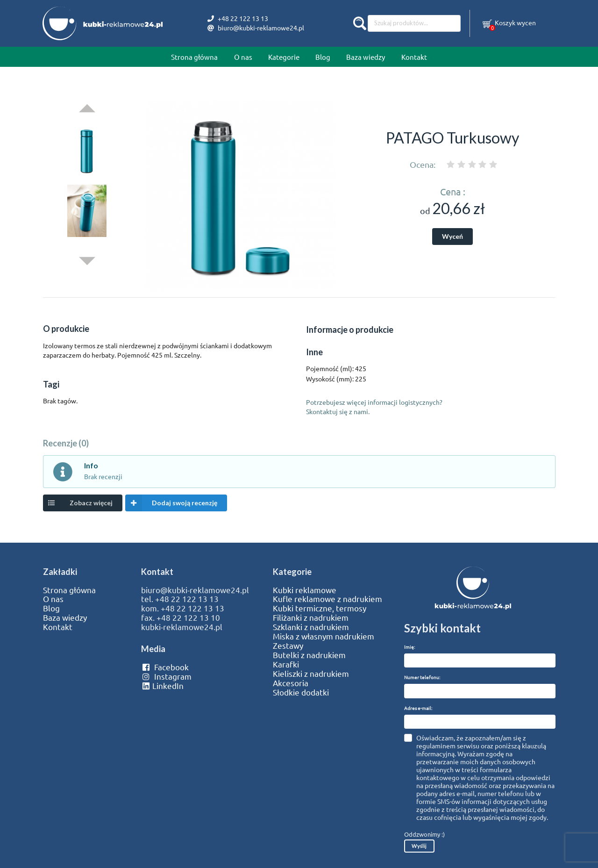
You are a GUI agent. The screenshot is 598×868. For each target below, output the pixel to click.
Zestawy (288, 646)
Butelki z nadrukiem (309, 655)
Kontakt (414, 57)
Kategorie (284, 57)
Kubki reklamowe (305, 590)
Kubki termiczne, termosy (320, 608)
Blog (323, 57)
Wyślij (419, 846)
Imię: (409, 647)
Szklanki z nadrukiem (311, 627)
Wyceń (452, 236)
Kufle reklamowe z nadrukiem (327, 599)
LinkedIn (162, 686)
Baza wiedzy (366, 57)
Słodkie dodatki (301, 692)
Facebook (165, 667)
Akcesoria (291, 683)
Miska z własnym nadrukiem (324, 636)
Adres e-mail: (418, 708)
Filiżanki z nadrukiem (311, 617)
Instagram (166, 676)
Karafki (286, 664)
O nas (243, 57)
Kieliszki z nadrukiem (311, 674)
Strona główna (194, 57)
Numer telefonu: (422, 677)
